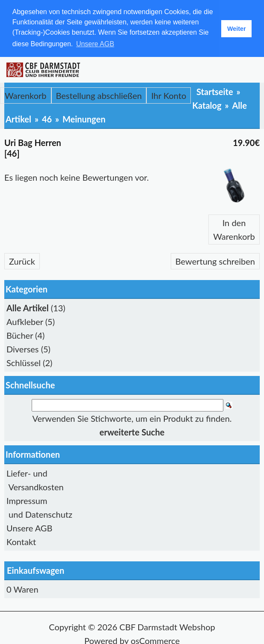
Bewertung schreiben (215, 261)
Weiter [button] (237, 29)
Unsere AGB (29, 527)
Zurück (22, 261)
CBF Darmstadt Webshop (167, 626)
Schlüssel (24, 362)
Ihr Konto (169, 95)
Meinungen (84, 119)
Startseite (215, 91)
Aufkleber (25, 321)
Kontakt (21, 541)
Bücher (20, 335)
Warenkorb (26, 95)
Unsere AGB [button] (95, 44)
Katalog (207, 105)
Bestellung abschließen (99, 95)
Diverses (23, 349)
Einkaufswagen (36, 569)
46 (47, 119)
